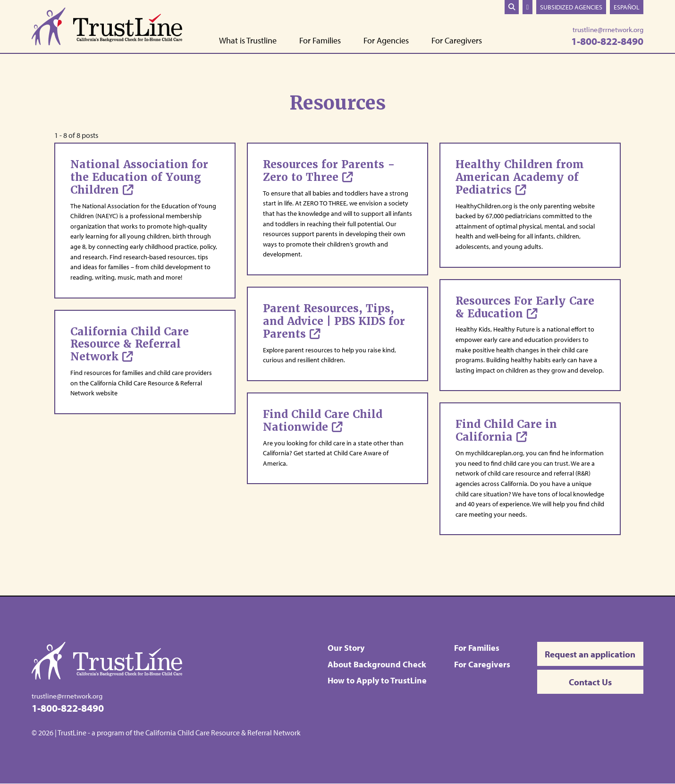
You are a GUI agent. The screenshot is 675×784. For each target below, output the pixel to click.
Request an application (591, 654)
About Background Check (377, 664)
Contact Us (590, 683)
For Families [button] (320, 41)
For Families (477, 648)
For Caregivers (482, 664)
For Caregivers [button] (457, 41)
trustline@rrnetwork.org (608, 30)
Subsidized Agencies (571, 7)
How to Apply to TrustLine (378, 680)
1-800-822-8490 (607, 41)
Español (627, 7)
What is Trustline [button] (248, 41)
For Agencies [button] (386, 41)
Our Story (346, 648)
